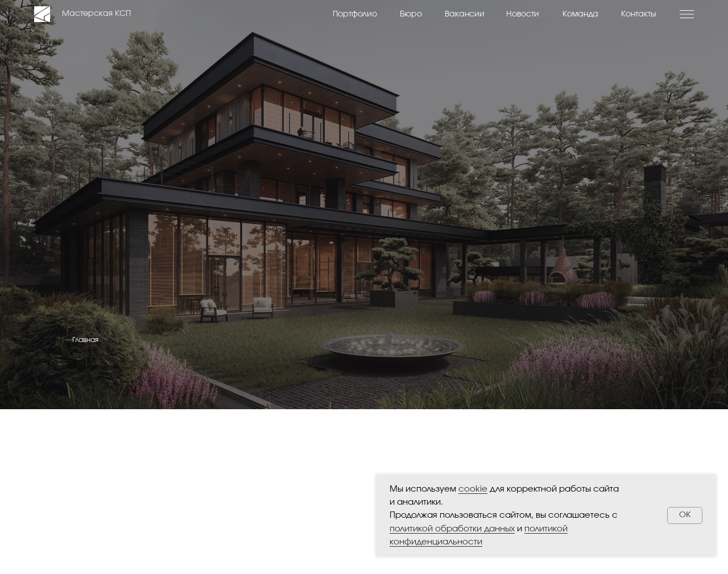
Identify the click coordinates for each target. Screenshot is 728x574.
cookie (473, 489)
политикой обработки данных (452, 529)
